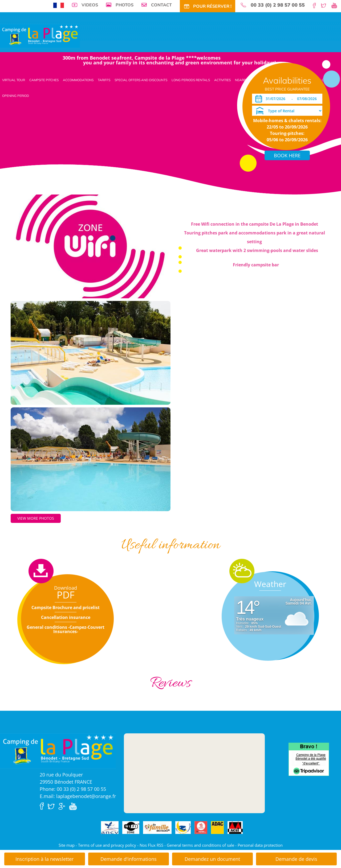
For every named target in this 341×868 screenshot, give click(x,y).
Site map (67, 845)
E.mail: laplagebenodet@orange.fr (78, 796)
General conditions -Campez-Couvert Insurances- (66, 629)
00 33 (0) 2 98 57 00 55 (278, 5)
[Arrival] (276, 99)
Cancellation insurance (66, 617)
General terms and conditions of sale (200, 845)
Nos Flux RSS (151, 845)
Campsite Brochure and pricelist (66, 607)
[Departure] (308, 99)
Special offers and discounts (141, 80)
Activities (222, 80)
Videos (90, 5)
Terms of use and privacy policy (107, 845)
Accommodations (78, 80)
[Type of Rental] (287, 111)
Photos (125, 5)
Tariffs (104, 80)
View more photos (36, 518)
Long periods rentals (191, 80)
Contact (161, 5)
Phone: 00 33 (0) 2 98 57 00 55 (73, 789)
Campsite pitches (44, 80)
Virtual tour (14, 80)
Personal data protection (260, 845)
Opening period (16, 96)
